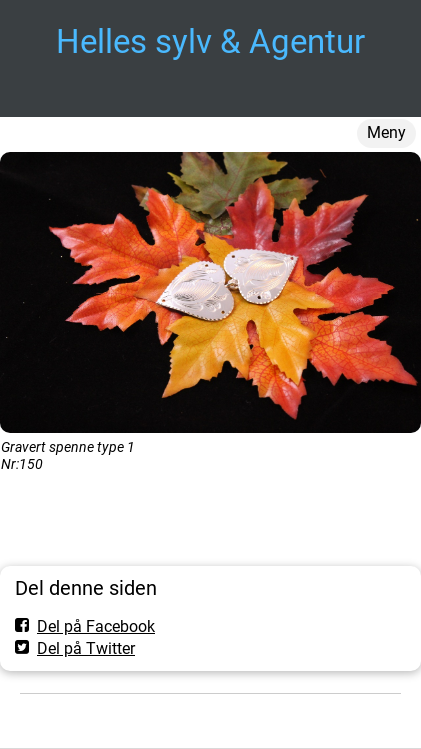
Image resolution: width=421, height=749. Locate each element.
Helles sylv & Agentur (210, 41)
